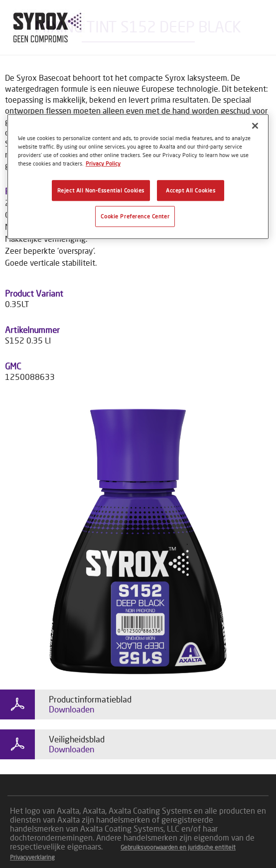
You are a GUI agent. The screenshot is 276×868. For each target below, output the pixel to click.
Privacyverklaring (32, 857)
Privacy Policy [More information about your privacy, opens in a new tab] (103, 164)
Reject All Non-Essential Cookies (101, 191)
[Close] (255, 126)
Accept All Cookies (191, 191)
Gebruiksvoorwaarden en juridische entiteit (178, 847)
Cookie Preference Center (135, 217)
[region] (138, 176)
